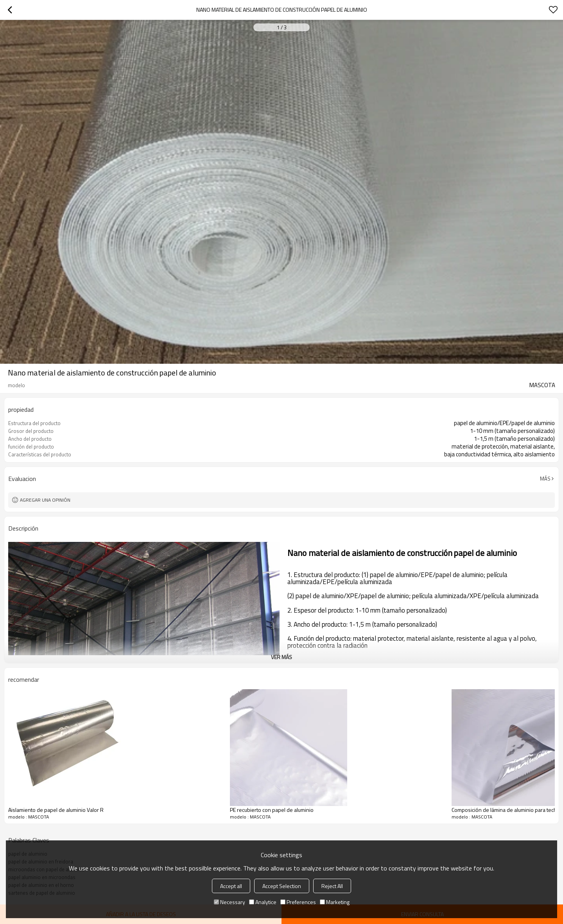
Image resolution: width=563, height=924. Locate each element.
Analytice (263, 902)
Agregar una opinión (45, 500)
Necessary (230, 902)
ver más (281, 657)
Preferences (298, 902)
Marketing (335, 902)
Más (545, 479)
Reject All (332, 886)
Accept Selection (282, 886)
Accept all (231, 886)
